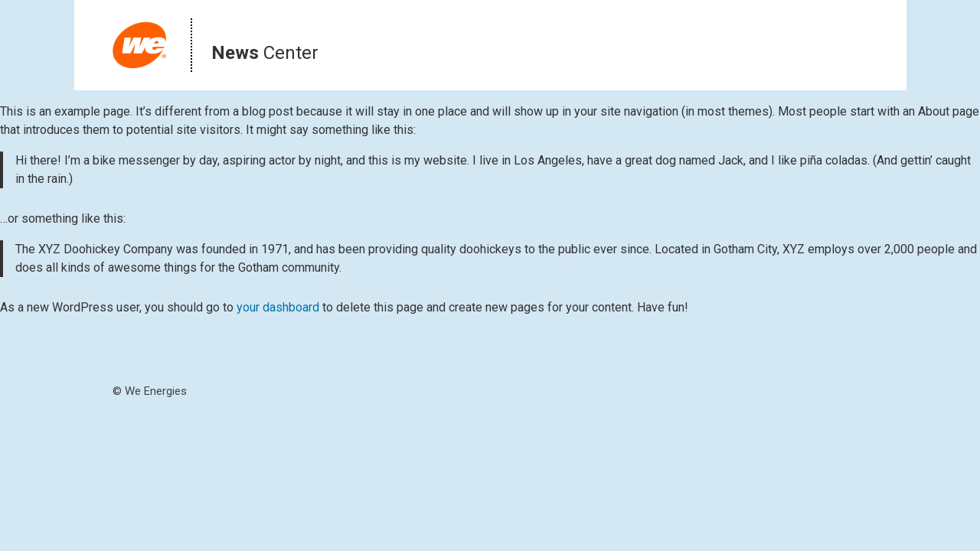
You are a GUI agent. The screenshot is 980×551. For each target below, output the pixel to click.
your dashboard (278, 307)
